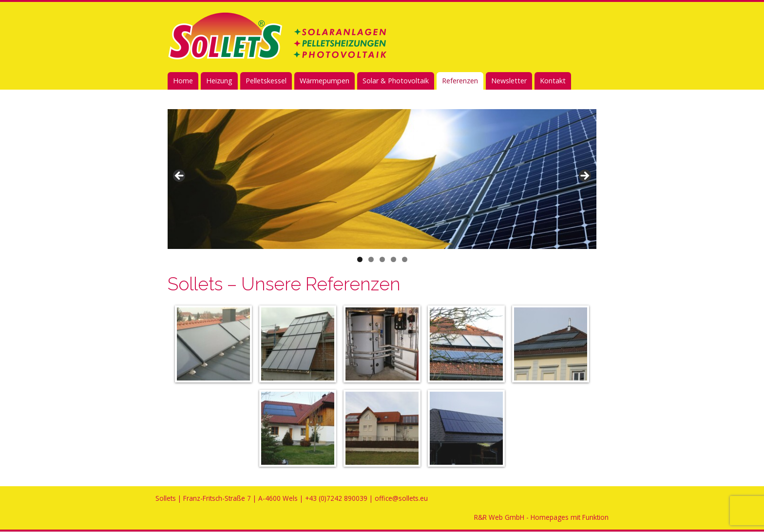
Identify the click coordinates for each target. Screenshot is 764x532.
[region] (382, 179)
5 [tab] (405, 259)
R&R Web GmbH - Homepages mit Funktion (541, 517)
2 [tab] (371, 259)
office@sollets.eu (401, 498)
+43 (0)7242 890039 (336, 498)
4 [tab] (393, 259)
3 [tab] (382, 259)
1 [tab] (360, 259)
